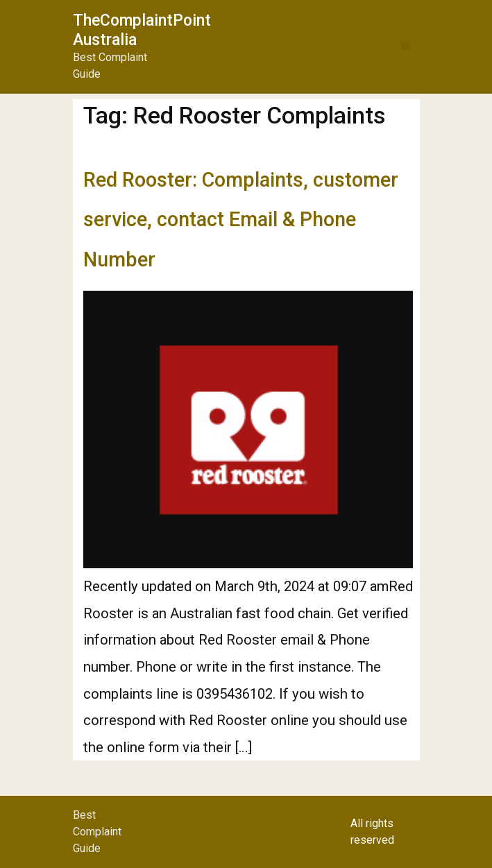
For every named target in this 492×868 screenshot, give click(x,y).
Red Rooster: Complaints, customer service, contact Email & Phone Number (241, 220)
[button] (406, 47)
